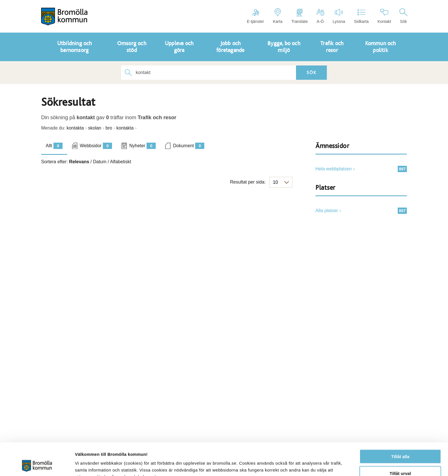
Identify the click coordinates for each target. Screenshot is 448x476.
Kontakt (384, 16)
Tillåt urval (400, 443)
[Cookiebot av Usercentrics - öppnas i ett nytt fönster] (37, 465)
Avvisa (400, 459)
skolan (95, 128)
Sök (403, 16)
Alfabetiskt (121, 162)
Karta (278, 16)
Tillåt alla (400, 426)
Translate (299, 16)
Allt (54, 146)
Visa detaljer (310, 465)
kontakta (75, 128)
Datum (100, 162)
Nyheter (142, 146)
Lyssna (339, 16)
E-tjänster (255, 16)
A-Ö (320, 16)
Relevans (79, 162)
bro (109, 128)
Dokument (189, 146)
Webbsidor (96, 146)
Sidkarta (361, 16)
